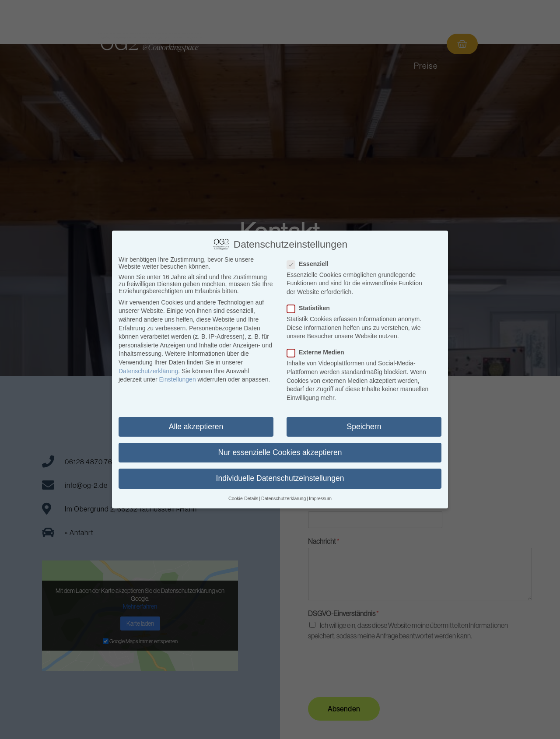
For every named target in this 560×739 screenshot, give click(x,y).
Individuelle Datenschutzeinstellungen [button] (280, 478)
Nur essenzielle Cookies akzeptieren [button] (280, 452)
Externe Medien (318, 352)
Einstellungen (178, 379)
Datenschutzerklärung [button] (283, 498)
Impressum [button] (320, 498)
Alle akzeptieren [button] (196, 427)
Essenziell (310, 264)
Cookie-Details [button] (243, 498)
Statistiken (311, 308)
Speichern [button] (364, 427)
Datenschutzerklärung (148, 371)
